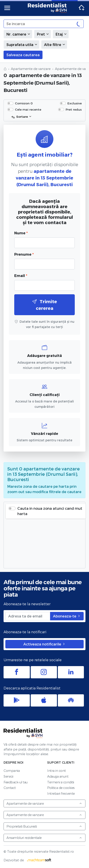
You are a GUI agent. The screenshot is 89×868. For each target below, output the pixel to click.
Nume (21, 233)
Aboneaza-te (67, 616)
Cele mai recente (28, 109)
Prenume (24, 254)
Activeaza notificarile (44, 644)
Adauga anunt (58, 776)
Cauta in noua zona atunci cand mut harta (50, 511)
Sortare (19, 117)
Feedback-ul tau (16, 782)
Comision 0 (24, 103)
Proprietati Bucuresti (44, 826)
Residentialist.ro (47, 8)
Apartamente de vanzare (31, 69)
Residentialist (23, 733)
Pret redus (74, 109)
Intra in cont (57, 771)
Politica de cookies (61, 788)
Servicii (8, 776)
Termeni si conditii (61, 782)
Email (21, 276)
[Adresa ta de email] (28, 616)
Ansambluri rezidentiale (44, 838)
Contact (10, 788)
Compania (12, 771)
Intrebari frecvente (61, 793)
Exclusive (75, 103)
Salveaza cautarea (23, 55)
